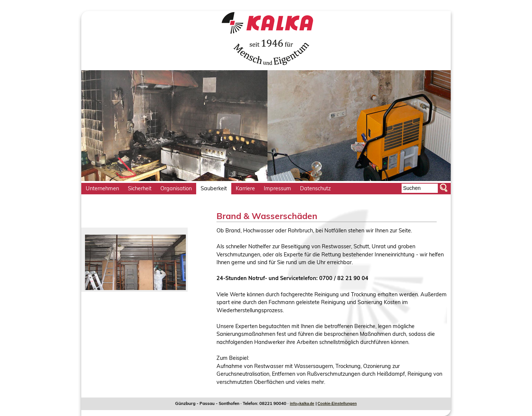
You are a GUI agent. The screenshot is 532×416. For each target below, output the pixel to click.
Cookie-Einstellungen (337, 404)
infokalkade (302, 404)
